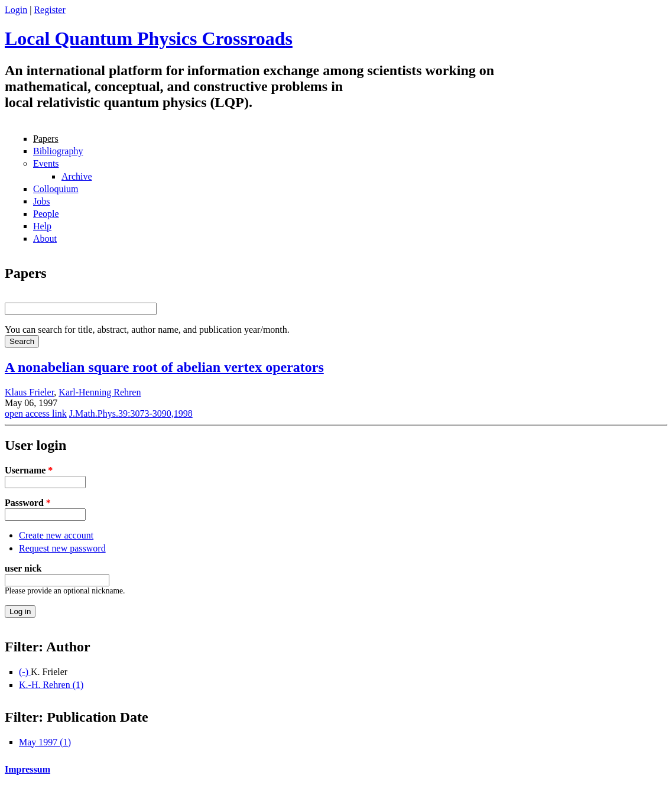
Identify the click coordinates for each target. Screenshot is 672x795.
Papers (46, 139)
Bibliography (58, 151)
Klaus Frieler (29, 392)
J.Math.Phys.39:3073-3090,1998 (131, 413)
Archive (77, 176)
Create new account (56, 535)
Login (16, 10)
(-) (25, 672)
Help (42, 226)
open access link (36, 413)
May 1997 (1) (45, 742)
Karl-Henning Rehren (100, 392)
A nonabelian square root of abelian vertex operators (164, 367)
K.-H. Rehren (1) (51, 685)
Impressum (27, 769)
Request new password (62, 548)
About (45, 238)
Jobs (41, 201)
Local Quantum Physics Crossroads (149, 38)
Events (46, 163)
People (46, 214)
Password (28, 503)
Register (49, 10)
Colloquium (56, 189)
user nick (23, 568)
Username (29, 470)
